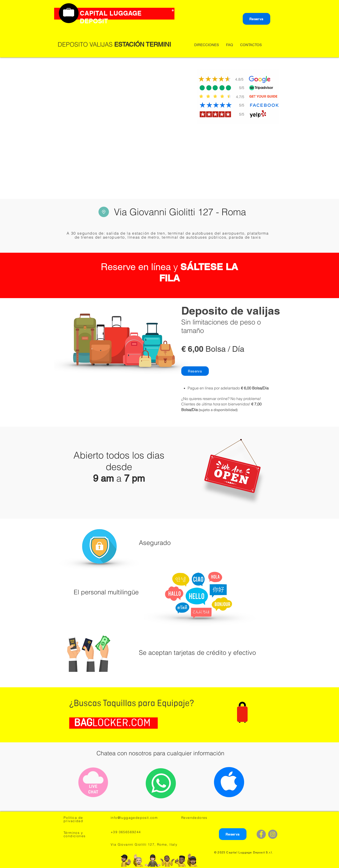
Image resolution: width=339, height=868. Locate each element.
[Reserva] (256, 19)
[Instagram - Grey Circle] (273, 834)
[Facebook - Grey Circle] (261, 834)
